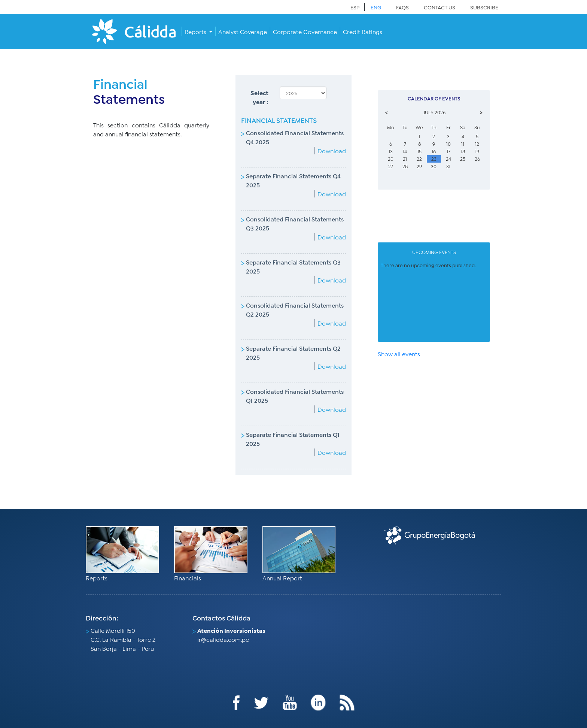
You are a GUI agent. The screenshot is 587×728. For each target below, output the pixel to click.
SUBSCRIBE (484, 7)
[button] (198, 31)
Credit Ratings (363, 31)
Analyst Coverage (243, 31)
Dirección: (102, 617)
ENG (376, 7)
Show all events (399, 354)
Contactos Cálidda (221, 617)
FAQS (402, 7)
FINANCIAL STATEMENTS (279, 120)
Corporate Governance (305, 31)
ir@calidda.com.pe (223, 639)
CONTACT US (440, 7)
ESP (355, 7)
